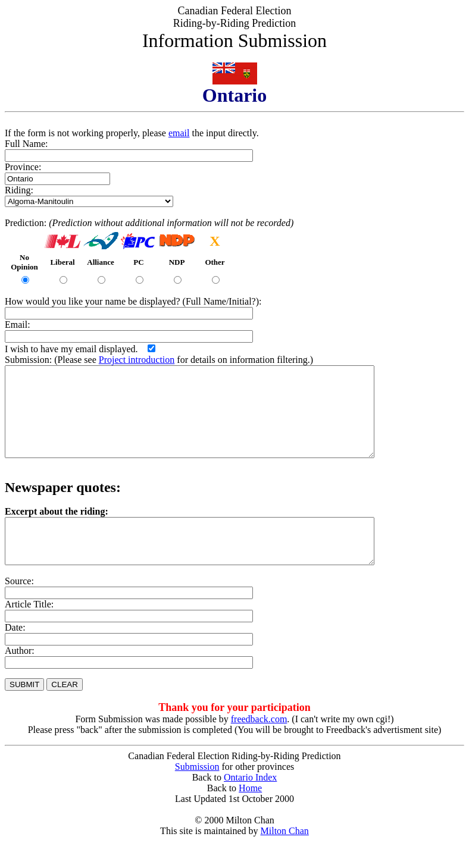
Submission (197, 793)
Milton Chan (285, 858)
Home (250, 815)
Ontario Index (250, 804)
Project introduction (137, 360)
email (179, 133)
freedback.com (259, 746)
